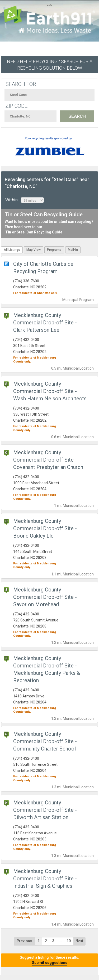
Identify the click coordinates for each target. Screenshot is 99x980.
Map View (34, 250)
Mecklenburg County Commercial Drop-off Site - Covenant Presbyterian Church (48, 460)
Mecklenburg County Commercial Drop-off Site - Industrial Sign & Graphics (45, 879)
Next (79, 941)
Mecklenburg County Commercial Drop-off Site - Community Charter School (45, 741)
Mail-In (73, 250)
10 (69, 941)
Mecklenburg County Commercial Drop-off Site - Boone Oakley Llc (45, 528)
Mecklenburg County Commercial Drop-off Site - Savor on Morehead (45, 597)
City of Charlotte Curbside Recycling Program (43, 268)
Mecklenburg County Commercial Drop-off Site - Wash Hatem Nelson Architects (50, 391)
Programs (54, 250)
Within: (25, 200)
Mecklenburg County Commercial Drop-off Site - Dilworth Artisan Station (45, 810)
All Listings (12, 250)
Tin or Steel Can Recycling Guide (34, 232)
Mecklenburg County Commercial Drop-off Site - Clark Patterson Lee (45, 323)
